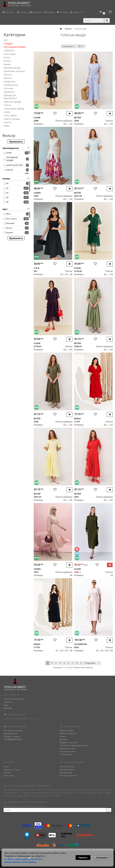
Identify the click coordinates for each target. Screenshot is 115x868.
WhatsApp (8, 708)
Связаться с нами (11, 770)
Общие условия (67, 730)
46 (7, 197)
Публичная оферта (68, 733)
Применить (16, 142)
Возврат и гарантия (69, 742)
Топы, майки (10, 115)
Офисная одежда (12, 102)
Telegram (8, 702)
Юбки (7, 126)
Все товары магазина (13, 730)
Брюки (7, 64)
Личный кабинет (67, 767)
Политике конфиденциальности (22, 859)
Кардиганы (10, 81)
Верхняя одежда (12, 68)
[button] (102, 12)
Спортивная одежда (14, 109)
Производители (11, 733)
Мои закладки (66, 772)
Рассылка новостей (68, 775)
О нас (6, 767)
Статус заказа (66, 754)
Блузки (7, 61)
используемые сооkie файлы (20, 862)
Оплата (22, 12)
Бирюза (10, 233)
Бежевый (10, 223)
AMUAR (10, 170)
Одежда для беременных (10, 97)
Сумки (7, 112)
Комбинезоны (11, 85)
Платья (7, 105)
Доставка (36, 12)
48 (7, 202)
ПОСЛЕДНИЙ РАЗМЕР (15, 47)
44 (7, 193)
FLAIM (9, 153)
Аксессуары (10, 54)
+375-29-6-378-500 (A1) (14, 699)
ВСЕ (6, 40)
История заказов (67, 770)
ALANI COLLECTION (14, 165)
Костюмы (9, 88)
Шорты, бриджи (12, 119)
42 (7, 188)
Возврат (49, 12)
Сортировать (69, 46)
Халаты (7, 122)
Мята (9, 214)
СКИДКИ (8, 44)
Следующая (90, 663)
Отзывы (62, 12)
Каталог (9, 12)
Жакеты (8, 75)
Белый (9, 228)
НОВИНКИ (9, 50)
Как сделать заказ (68, 751)
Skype (6, 705)
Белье (7, 57)
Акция (74, 12)
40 (7, 183)
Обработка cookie (67, 748)
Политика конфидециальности (74, 745)
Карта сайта (9, 775)
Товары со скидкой (12, 736)
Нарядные (9, 92)
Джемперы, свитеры (14, 71)
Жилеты (8, 78)
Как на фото (12, 219)
